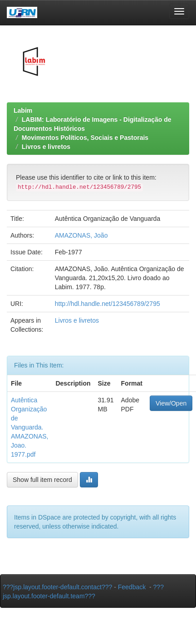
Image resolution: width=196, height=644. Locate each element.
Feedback (132, 587)
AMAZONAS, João (81, 235)
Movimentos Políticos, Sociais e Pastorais (85, 138)
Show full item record (42, 480)
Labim (23, 110)
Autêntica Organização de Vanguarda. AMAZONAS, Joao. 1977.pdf (29, 427)
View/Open (171, 403)
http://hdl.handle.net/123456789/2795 (108, 304)
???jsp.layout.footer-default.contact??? (57, 587)
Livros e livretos (46, 147)
